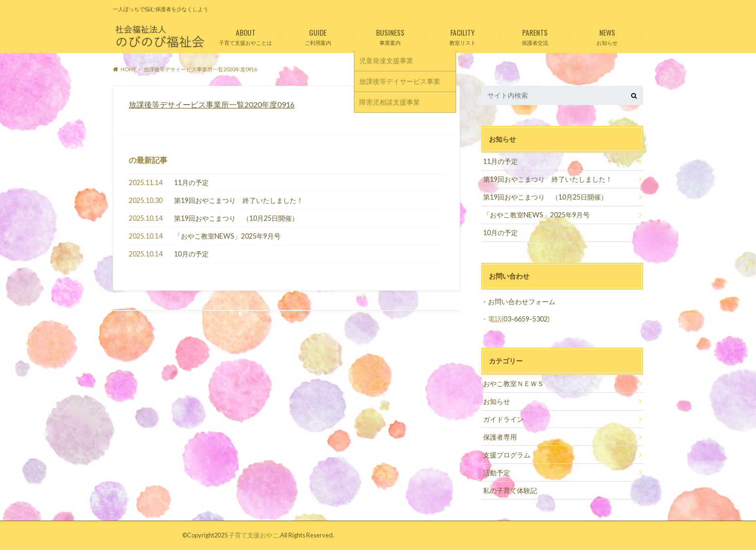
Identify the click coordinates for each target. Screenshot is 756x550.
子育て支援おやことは (245, 35)
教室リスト (462, 35)
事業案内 (390, 35)
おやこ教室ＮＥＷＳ (513, 383)
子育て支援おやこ (254, 535)
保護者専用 (500, 437)
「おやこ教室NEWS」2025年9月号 (227, 236)
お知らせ (607, 35)
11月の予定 (191, 182)
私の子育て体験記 (510, 490)
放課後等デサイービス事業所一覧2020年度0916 (212, 104)
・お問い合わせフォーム (518, 302)
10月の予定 (191, 254)
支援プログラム (507, 455)
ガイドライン (503, 419)
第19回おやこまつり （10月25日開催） (236, 218)
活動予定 (497, 473)
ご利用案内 (318, 35)
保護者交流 (535, 35)
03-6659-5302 (526, 319)
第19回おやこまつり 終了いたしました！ (239, 200)
